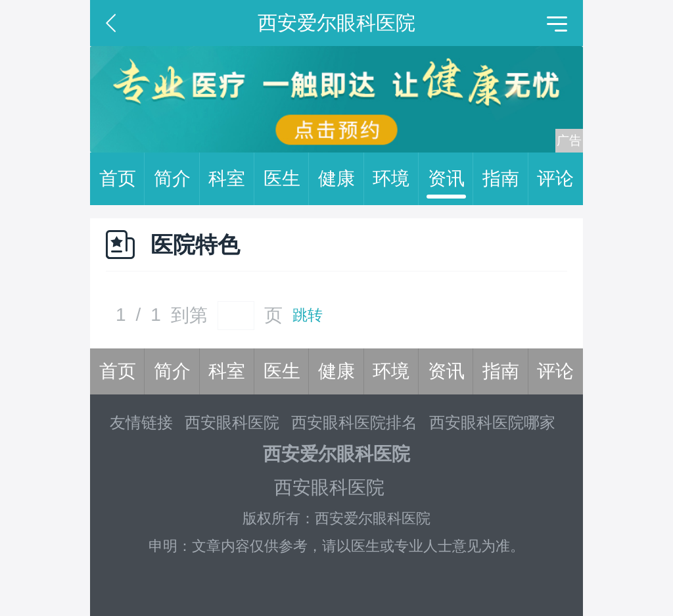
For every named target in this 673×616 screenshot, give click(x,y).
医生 (287, 179)
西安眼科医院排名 (354, 422)
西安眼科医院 (232, 422)
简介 (177, 179)
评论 (555, 178)
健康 (341, 179)
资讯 (451, 179)
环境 (396, 179)
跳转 (308, 315)
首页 (122, 179)
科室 (231, 179)
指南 (505, 179)
